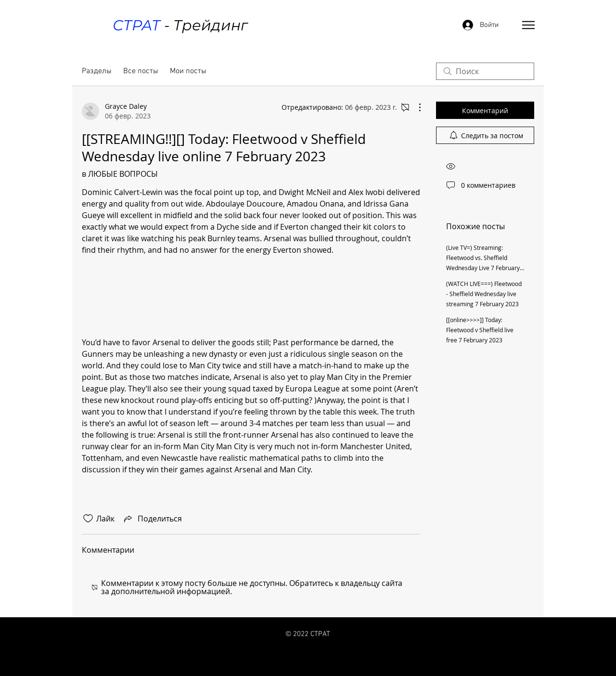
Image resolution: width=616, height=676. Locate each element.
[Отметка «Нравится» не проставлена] (88, 519)
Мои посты (188, 71)
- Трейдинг (180, 25)
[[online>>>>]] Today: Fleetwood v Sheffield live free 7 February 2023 (480, 330)
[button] (528, 25)
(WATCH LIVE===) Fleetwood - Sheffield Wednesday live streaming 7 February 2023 (484, 294)
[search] (485, 71)
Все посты (141, 71)
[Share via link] (152, 519)
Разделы (97, 71)
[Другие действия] (415, 107)
